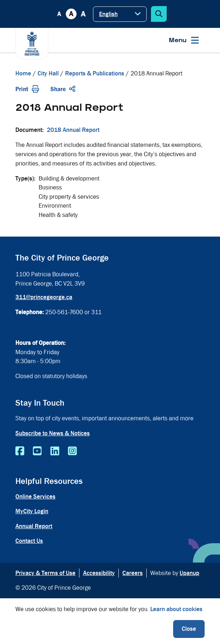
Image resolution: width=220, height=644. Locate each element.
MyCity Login (32, 511)
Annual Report (34, 526)
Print (27, 89)
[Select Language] (120, 14)
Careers (133, 573)
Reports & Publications (95, 73)
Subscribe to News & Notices (53, 433)
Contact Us (29, 541)
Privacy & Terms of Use (45, 573)
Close (189, 629)
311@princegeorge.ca (44, 297)
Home (23, 73)
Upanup (189, 573)
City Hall (48, 73)
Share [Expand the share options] (63, 89)
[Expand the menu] (184, 40)
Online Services (35, 497)
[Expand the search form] (159, 14)
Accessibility (99, 573)
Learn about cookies (176, 609)
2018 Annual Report (73, 130)
